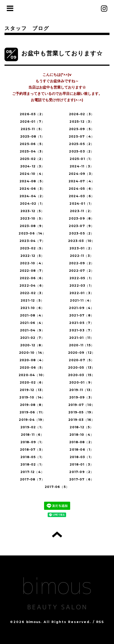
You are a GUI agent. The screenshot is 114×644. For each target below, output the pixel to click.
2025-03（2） (82, 151)
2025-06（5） (32, 144)
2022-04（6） (32, 286)
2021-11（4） (82, 300)
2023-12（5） (32, 211)
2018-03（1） (82, 457)
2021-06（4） (32, 323)
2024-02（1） (32, 204)
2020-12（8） (32, 345)
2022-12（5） (32, 256)
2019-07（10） (82, 405)
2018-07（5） (32, 450)
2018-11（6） (32, 435)
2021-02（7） (32, 338)
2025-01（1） (82, 159)
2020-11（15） (82, 345)
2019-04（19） (32, 420)
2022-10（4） (32, 263)
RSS (100, 622)
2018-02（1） (32, 464)
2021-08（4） (32, 315)
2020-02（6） (32, 382)
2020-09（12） (82, 353)
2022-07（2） (82, 271)
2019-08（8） (32, 405)
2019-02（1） (32, 427)
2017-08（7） (32, 479)
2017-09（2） (82, 472)
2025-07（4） (82, 136)
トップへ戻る (57, 534)
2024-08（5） (32, 181)
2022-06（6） (32, 278)
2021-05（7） (82, 323)
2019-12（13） (32, 390)
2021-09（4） (82, 308)
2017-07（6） (82, 479)
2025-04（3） (32, 151)
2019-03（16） (82, 420)
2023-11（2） (82, 211)
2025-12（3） (82, 122)
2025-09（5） (82, 129)
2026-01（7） (32, 122)
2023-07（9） (82, 226)
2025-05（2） (82, 144)
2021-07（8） (82, 315)
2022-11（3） (82, 256)
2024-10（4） (32, 174)
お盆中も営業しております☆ (62, 53)
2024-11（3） (82, 166)
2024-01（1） (82, 204)
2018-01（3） (82, 464)
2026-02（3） (82, 114)
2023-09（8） (82, 218)
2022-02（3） (32, 293)
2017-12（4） (32, 472)
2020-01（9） (82, 382)
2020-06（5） (32, 368)
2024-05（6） (82, 189)
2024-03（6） (82, 196)
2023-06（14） (32, 233)
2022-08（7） (32, 271)
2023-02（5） (32, 248)
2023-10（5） (32, 218)
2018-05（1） (32, 457)
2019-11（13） (82, 390)
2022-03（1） (82, 286)
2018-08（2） (82, 442)
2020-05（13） (82, 368)
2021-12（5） (32, 300)
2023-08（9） (32, 226)
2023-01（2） (82, 248)
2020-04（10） (32, 375)
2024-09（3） (82, 174)
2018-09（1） (32, 442)
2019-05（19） (82, 412)
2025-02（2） (32, 159)
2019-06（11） (32, 412)
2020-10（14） (32, 353)
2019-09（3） (82, 397)
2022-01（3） (82, 293)
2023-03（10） (82, 241)
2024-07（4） (82, 181)
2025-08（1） (32, 136)
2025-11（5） (32, 129)
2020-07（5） (82, 360)
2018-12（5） (82, 427)
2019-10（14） (32, 397)
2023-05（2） (82, 233)
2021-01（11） (82, 338)
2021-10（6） (32, 308)
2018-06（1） (82, 450)
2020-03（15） (82, 375)
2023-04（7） (32, 241)
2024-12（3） (32, 166)
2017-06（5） (57, 487)
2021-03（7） (82, 330)
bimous (33, 622)
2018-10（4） (82, 435)
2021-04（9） (32, 330)
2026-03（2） (32, 114)
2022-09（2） (82, 263)
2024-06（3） (32, 189)
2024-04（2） (32, 196)
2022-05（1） (82, 278)
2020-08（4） (32, 360)
